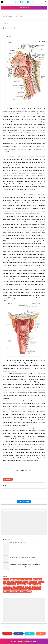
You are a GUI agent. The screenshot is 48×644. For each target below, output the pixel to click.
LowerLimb (30, 584)
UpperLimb (22, 591)
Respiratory (25, 589)
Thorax (5, 591)
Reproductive (16, 589)
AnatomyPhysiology (16, 579)
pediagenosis (24, 641)
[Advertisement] (24, 523)
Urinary (29, 591)
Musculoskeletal (8, 587)
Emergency (17, 582)
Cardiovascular (37, 579)
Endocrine (25, 582)
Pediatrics (28, 587)
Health (5, 584)
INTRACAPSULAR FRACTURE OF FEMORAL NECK (22, 557)
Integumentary (21, 584)
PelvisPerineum (37, 587)
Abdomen (6, 579)
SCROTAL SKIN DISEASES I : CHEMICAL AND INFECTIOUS (24, 550)
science (32, 589)
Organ (34, 28)
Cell (4, 582)
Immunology (12, 584)
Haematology (33, 582)
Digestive (29, 28)
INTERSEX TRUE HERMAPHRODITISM (19, 543)
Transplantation (13, 591)
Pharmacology (7, 589)
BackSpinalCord (27, 579)
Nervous (16, 587)
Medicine (38, 584)
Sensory (38, 589)
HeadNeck (41, 582)
